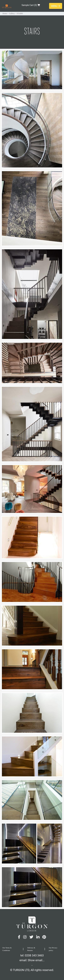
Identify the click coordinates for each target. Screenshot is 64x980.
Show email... (36, 960)
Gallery (12, 14)
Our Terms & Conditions (7, 949)
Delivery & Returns (31, 949)
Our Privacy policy (53, 949)
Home (5, 14)
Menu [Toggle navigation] (56, 6)
